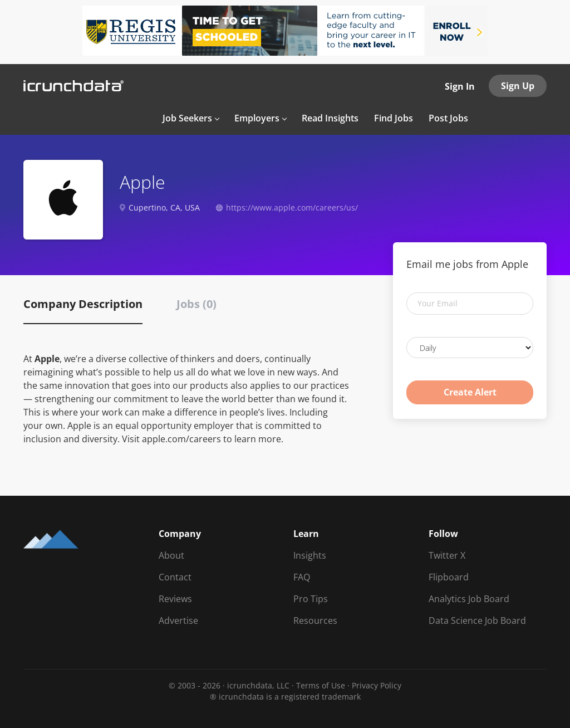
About (171, 555)
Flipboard (449, 577)
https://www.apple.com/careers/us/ (292, 207)
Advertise (178, 620)
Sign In (460, 86)
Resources (315, 620)
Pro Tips (311, 599)
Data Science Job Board (477, 620)
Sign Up (518, 86)
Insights (310, 555)
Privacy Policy (377, 685)
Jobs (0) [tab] (196, 304)
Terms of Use (321, 685)
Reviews (175, 599)
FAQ (302, 577)
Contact (175, 577)
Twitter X (447, 555)
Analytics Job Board (469, 599)
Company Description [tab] (83, 304)
